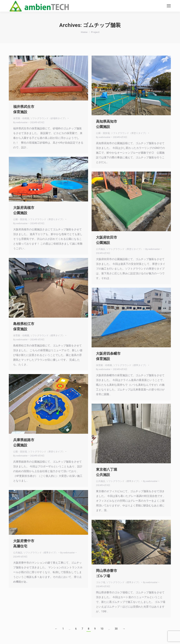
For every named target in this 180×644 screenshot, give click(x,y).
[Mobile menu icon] (169, 6)
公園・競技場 (103, 133)
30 (116, 629)
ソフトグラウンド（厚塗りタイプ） (129, 133)
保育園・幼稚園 (21, 118)
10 (102, 629)
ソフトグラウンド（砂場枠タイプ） (49, 118)
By (20, 122)
